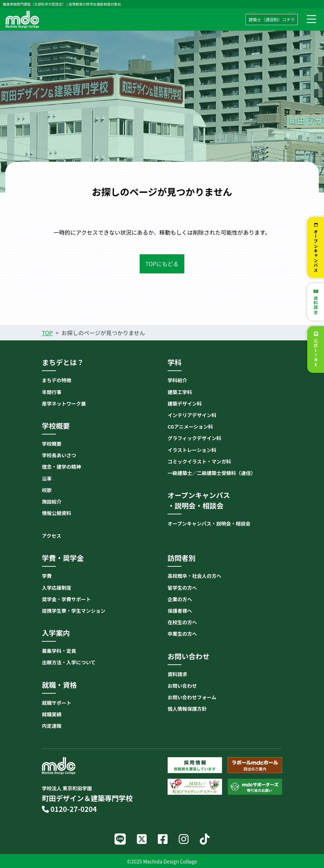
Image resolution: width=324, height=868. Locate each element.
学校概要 (52, 444)
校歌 (47, 490)
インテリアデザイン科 (192, 415)
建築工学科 (180, 392)
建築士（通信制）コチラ (272, 19)
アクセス (51, 536)
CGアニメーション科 (190, 427)
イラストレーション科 (192, 450)
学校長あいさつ (59, 455)
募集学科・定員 (59, 651)
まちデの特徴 (57, 380)
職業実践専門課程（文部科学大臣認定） (34, 4)
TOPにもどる (162, 264)
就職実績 (52, 714)
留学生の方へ (182, 588)
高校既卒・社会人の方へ (194, 576)
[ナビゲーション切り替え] (311, 20)
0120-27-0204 (69, 809)
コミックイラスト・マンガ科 (199, 461)
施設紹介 (52, 501)
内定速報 (52, 726)
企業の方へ (180, 599)
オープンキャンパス (316, 251)
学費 (47, 576)
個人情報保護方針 (187, 709)
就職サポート (57, 703)
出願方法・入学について (69, 662)
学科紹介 (177, 380)
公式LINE (316, 353)
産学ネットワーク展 (64, 403)
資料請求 (316, 305)
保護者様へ (180, 611)
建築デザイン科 (185, 403)
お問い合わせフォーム (192, 697)
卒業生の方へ (182, 634)
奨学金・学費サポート (66, 599)
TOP (47, 333)
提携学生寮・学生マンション (74, 611)
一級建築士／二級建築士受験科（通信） (212, 473)
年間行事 (52, 392)
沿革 (47, 478)
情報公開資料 (57, 513)
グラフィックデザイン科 (194, 438)
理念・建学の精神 (61, 467)
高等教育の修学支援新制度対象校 (95, 4)
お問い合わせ (182, 686)
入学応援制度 (57, 588)
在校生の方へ (182, 622)
